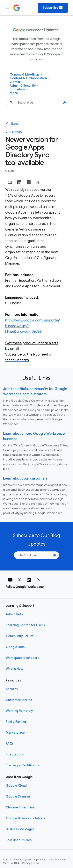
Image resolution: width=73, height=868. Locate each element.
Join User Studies (19, 840)
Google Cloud (16, 786)
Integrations (15, 754)
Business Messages (20, 829)
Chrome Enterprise (20, 807)
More (15, 93)
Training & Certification (23, 765)
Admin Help (14, 614)
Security (12, 689)
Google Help (15, 647)
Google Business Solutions (25, 818)
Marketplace (15, 733)
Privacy (26, 863)
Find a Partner (16, 722)
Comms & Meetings (26, 75)
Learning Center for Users (25, 625)
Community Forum (19, 636)
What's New (15, 669)
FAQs (10, 744)
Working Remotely (19, 711)
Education (19, 89)
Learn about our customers (25, 478)
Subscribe (53, 8)
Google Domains (18, 797)
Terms (36, 863)
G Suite (10, 171)
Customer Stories (19, 700)
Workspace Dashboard (23, 658)
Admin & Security (24, 86)
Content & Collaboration (30, 78)
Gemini (17, 82)
